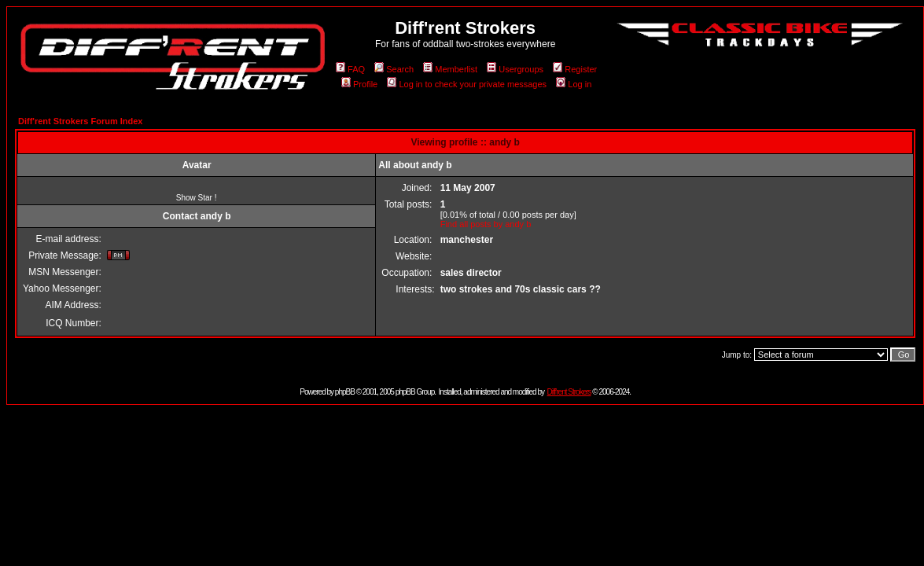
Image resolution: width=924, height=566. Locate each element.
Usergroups (515, 69)
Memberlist (450, 69)
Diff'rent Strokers (569, 392)
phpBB (345, 392)
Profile (359, 84)
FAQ (350, 69)
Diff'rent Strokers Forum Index (80, 121)
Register (575, 69)
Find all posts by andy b (486, 224)
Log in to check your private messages (467, 84)
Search (394, 69)
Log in (574, 84)
